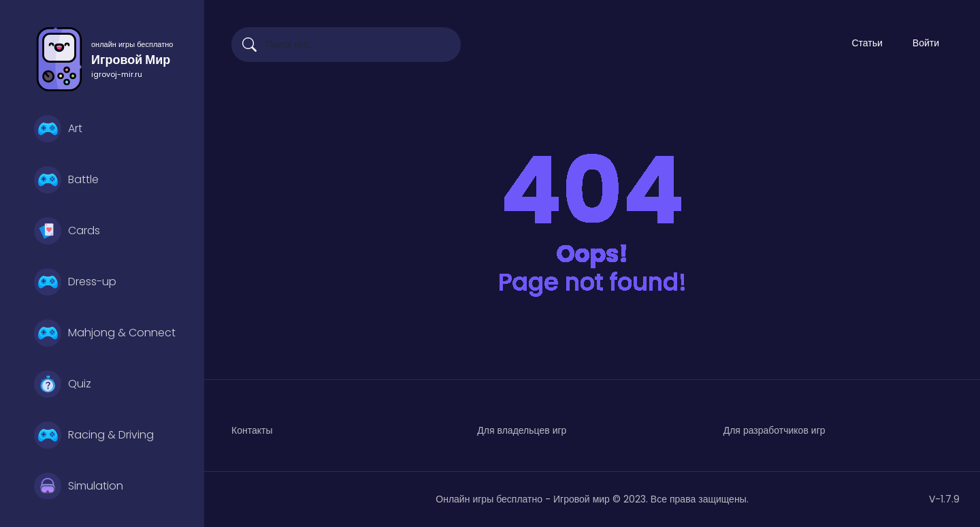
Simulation (79, 486)
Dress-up (75, 282)
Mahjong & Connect (105, 333)
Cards (67, 231)
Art (58, 129)
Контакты (252, 430)
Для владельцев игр (522, 430)
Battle (66, 180)
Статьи (867, 43)
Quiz (63, 384)
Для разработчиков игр (774, 430)
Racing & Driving (94, 435)
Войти (926, 43)
